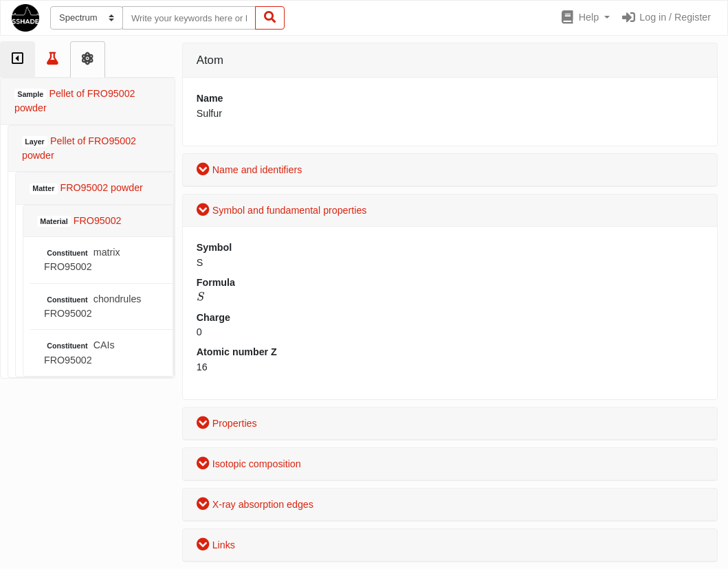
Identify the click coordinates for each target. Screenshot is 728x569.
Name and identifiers (250, 170)
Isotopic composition (249, 464)
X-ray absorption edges (255, 504)
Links (216, 545)
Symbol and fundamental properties (282, 210)
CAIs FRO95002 (79, 352)
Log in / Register (666, 17)
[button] (585, 18)
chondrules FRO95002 (92, 306)
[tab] (18, 59)
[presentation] (200, 297)
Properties (227, 423)
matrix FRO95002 (82, 259)
